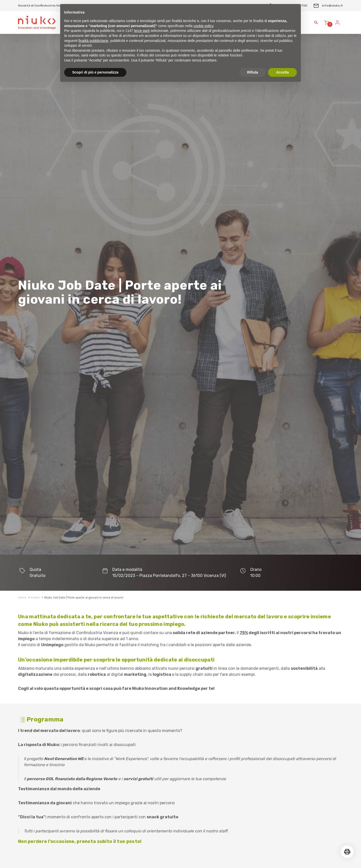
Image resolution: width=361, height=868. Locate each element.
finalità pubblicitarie (93, 41)
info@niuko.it (328, 6)
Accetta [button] (282, 72)
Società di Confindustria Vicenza (43, 6)
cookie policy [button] (203, 26)
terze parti (142, 31)
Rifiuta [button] (253, 72)
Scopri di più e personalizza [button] (95, 72)
